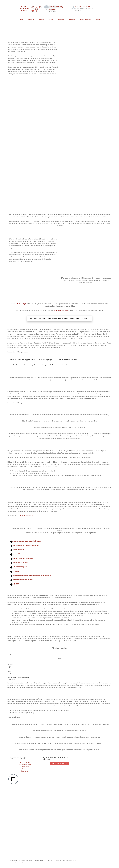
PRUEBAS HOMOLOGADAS (20, 105)
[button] (59, 541)
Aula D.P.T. (16, 584)
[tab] (22, 360)
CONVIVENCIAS (45, 133)
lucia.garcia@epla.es (26, 516)
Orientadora (16, 571)
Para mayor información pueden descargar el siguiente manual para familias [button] (59, 318)
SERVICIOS (41, 20)
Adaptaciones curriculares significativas (26, 545)
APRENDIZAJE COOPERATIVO (99, 161)
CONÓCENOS (72, 20)
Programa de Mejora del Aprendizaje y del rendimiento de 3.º (33, 575)
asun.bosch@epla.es (61, 311)
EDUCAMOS (61, 20)
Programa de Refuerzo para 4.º (23, 580)
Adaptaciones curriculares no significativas (27, 541)
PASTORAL (51, 20)
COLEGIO (21, 20)
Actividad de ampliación (20, 567)
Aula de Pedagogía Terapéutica (23, 558)
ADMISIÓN (97, 20)
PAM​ (85, 189)
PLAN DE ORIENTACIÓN (46, 161)
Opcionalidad (17, 554)
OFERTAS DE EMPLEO (85, 20)
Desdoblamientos (18, 550)
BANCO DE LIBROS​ (98, 133)
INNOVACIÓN (31, 20)
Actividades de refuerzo (20, 563)
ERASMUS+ (70, 105)
